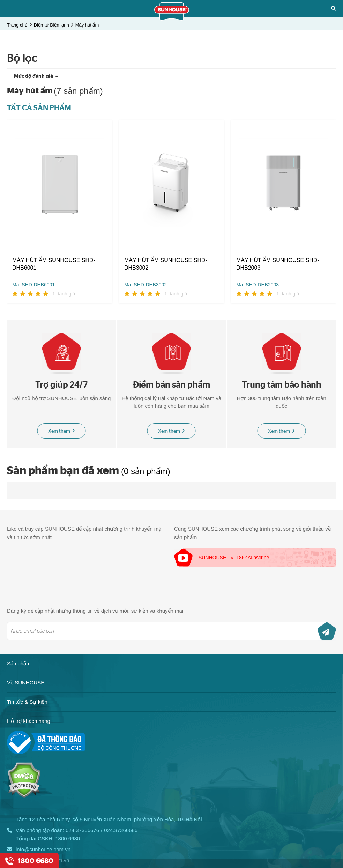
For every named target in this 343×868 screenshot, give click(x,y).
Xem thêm (62, 431)
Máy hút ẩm (87, 25)
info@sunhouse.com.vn (43, 850)
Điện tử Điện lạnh (51, 25)
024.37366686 (121, 830)
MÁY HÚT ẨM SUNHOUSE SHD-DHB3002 (166, 264)
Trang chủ (17, 25)
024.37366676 (82, 830)
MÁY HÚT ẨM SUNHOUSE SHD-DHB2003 (278, 264)
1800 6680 (68, 839)
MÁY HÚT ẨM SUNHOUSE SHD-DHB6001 (54, 264)
